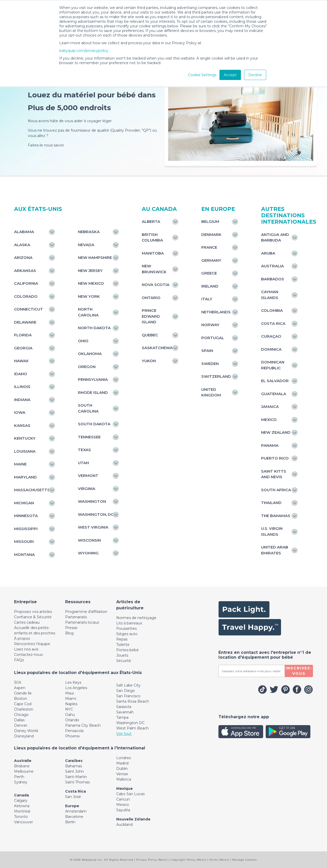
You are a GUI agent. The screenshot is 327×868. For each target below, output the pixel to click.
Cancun (123, 799)
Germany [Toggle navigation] (211, 260)
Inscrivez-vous (299, 671)
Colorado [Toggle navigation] (26, 296)
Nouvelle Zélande (133, 819)
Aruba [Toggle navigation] (268, 253)
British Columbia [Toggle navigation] (152, 237)
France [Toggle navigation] (209, 247)
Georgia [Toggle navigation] (23, 348)
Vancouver (24, 822)
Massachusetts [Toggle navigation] (32, 490)
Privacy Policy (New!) (152, 860)
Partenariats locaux (82, 622)
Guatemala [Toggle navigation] (274, 394)
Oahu (70, 715)
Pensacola (74, 731)
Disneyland (24, 736)
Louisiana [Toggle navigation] (25, 451)
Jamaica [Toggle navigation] (270, 407)
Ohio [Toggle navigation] (83, 341)
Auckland (124, 825)
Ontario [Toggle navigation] (151, 298)
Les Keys (73, 682)
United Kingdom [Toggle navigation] (211, 392)
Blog (69, 633)
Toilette (123, 645)
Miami (71, 699)
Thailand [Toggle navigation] (271, 503)
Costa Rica (75, 791)
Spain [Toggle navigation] (207, 351)
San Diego (126, 691)
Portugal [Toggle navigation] (213, 338)
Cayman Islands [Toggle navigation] (270, 295)
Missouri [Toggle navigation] (24, 541)
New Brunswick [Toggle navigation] (154, 269)
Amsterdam (76, 811)
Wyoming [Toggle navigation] (88, 553)
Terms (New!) (219, 860)
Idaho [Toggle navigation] (21, 374)
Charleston (24, 709)
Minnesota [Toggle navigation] (26, 516)
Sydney (21, 782)
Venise (122, 774)
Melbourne (24, 771)
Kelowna (22, 806)
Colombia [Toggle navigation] (272, 310)
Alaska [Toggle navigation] (22, 245)
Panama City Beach (83, 725)
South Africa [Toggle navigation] (276, 490)
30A (18, 682)
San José (73, 797)
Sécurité (124, 661)
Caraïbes (74, 761)
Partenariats (76, 617)
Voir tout (124, 734)
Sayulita (123, 810)
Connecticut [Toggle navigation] (28, 309)
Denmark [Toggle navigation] (211, 235)
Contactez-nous (28, 655)
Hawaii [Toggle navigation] (21, 361)
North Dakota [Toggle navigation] (94, 328)
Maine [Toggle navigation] (20, 464)
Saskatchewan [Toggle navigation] (157, 348)
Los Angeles (76, 688)
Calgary (21, 801)
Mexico (123, 805)
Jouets (122, 655)
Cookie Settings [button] (202, 75)
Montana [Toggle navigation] (24, 555)
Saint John (74, 771)
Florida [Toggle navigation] (23, 335)
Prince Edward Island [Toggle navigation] (151, 316)
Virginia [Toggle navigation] (87, 489)
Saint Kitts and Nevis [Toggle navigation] (274, 474)
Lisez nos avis (26, 649)
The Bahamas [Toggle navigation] (276, 516)
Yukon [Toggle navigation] (149, 361)
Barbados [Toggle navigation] (273, 279)
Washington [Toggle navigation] (92, 501)
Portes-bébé (127, 650)
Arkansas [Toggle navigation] (25, 271)
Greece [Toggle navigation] (209, 273)
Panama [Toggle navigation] (270, 445)
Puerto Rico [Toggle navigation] (275, 458)
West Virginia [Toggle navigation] (93, 527)
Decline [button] (255, 75)
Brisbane (22, 766)
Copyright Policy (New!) (189, 860)
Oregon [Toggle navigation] (87, 367)
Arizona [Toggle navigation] (23, 258)
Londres (124, 758)
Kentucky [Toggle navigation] (25, 438)
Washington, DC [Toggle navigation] (96, 514)
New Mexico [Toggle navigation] (91, 283)
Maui (69, 693)
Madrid (122, 763)
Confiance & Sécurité (33, 617)
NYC (69, 709)
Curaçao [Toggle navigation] (271, 336)
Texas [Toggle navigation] (84, 450)
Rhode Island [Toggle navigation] (93, 392)
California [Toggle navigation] (26, 283)
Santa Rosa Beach (133, 701)
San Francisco (128, 696)
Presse (71, 628)
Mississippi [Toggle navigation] (26, 529)
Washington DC (130, 723)
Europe (72, 806)
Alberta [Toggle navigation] (151, 221)
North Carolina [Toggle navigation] (88, 312)
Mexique (125, 789)
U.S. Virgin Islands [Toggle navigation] (272, 531)
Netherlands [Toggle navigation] (216, 312)
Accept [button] (230, 75)
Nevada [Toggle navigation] (86, 245)
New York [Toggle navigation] (89, 296)
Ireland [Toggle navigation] (210, 286)
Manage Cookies (244, 860)
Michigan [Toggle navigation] (24, 503)
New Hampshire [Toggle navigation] (95, 258)
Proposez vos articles (33, 612)
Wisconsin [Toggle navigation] (89, 540)
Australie (23, 761)
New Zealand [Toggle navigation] (276, 432)
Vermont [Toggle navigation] (88, 476)
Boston (21, 699)
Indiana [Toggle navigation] (22, 400)
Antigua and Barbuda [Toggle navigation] (275, 237)
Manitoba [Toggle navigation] (153, 253)
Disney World (26, 731)
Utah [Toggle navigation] (83, 463)
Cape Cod (23, 704)
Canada (21, 795)
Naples (71, 704)
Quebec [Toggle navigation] (150, 335)
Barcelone (74, 817)
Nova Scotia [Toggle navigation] (156, 285)
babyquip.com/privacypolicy (84, 51)
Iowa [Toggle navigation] (20, 412)
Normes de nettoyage (136, 618)
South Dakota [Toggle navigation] (94, 424)
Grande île (23, 693)
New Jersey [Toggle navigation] (90, 271)
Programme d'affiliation (86, 612)
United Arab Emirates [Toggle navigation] (275, 550)
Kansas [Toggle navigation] (22, 425)
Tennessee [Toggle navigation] (89, 437)
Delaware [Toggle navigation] (25, 322)
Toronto (21, 817)
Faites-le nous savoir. (48, 145)
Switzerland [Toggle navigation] (216, 376)
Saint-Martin (76, 777)
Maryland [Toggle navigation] (25, 477)
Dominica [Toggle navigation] (271, 349)
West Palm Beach (132, 728)
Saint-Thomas (77, 782)
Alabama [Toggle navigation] (24, 232)
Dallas (19, 720)
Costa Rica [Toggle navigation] (273, 323)
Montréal (22, 811)
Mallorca (124, 779)
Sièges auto (127, 634)
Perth (19, 777)
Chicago (21, 715)
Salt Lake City (128, 685)
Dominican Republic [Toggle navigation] (273, 365)
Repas (122, 639)
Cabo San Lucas (130, 794)
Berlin (70, 822)
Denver (21, 725)
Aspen (20, 688)
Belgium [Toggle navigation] (210, 221)
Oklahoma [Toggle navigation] (90, 354)
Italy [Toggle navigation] (207, 299)
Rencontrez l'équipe (32, 644)
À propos (22, 638)
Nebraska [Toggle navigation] (89, 232)
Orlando (72, 720)
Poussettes (126, 629)
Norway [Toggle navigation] (210, 325)
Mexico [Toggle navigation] (269, 420)
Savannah (125, 712)
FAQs (19, 660)
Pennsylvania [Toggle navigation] (93, 379)
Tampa (122, 717)
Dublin (122, 769)
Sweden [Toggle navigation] (210, 364)
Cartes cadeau (27, 622)
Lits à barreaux (129, 623)
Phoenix (72, 736)
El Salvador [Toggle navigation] (275, 381)
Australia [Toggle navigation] (272, 266)
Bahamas (74, 766)
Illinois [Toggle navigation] (22, 387)
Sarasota (124, 707)
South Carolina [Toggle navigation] (88, 408)
